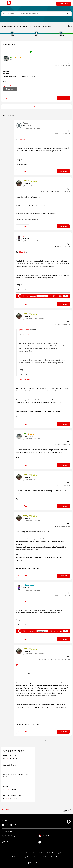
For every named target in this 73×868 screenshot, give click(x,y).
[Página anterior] (24, 741)
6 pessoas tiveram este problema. (14, 86)
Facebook (4, 825)
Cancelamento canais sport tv (13, 795)
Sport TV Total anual (10, 756)
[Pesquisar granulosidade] (10, 14)
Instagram (17, 825)
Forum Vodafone (9, 3)
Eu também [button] (10, 89)
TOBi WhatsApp (10, 836)
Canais (25, 26)
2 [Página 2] (34, 741)
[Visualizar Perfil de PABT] (12, 57)
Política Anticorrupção (54, 853)
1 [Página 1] (28, 741)
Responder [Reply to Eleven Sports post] (63, 98)
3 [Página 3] (40, 741)
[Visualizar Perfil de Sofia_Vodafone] (31, 236)
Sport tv (6, 786)
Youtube (13, 825)
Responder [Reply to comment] (63, 171)
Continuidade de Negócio (20, 857)
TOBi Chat (46, 836)
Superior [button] (7, 810)
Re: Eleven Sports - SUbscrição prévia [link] (40, 26)
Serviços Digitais (39, 853)
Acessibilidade (26, 853)
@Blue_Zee (22, 252)
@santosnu (22, 139)
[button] (6, 98)
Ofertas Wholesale (57, 857)
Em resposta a (32, 128)
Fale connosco (11, 842)
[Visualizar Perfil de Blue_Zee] (27, 181)
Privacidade (14, 853)
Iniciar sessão (64, 4)
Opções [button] (68, 26)
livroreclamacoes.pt (47, 842)
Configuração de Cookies (40, 857)
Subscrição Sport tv (10, 765)
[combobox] (45, 14)
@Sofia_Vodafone (24, 330)
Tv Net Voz (18, 26)
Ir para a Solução (38, 52)
